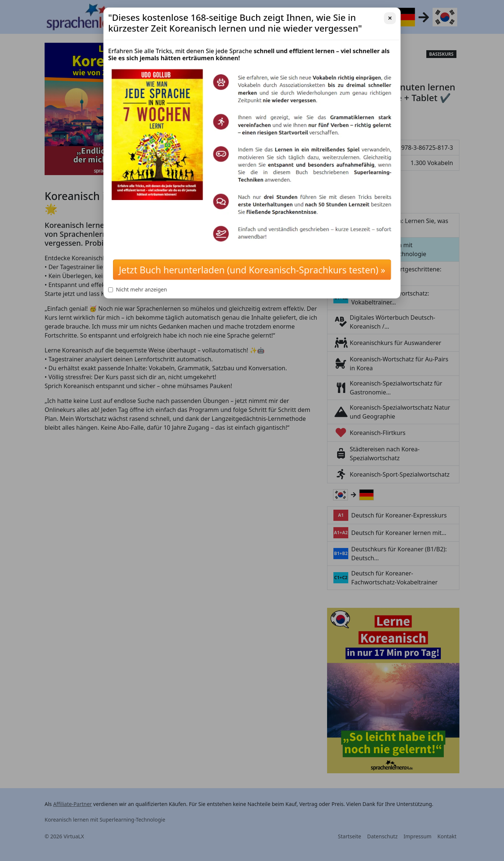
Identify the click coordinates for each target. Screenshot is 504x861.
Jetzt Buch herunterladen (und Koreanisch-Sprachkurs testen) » (252, 270)
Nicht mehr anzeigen (138, 289)
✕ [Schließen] (390, 18)
